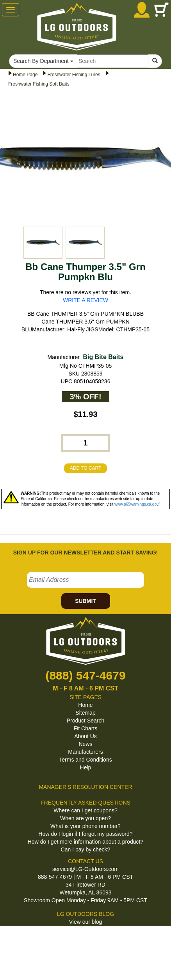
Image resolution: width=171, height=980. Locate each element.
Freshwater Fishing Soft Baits (39, 84)
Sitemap (85, 713)
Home (85, 705)
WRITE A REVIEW (85, 300)
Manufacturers (85, 752)
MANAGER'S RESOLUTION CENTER (85, 787)
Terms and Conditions (85, 760)
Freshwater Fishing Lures (74, 75)
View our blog (86, 922)
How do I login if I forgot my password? (85, 834)
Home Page (25, 75)
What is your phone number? (85, 826)
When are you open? (85, 818)
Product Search (86, 721)
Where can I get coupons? (85, 810)
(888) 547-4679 (85, 675)
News (85, 744)
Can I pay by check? (86, 849)
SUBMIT (85, 601)
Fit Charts (86, 728)
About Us (85, 736)
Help (86, 767)
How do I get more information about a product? (86, 842)
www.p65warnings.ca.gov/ (137, 504)
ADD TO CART (86, 468)
